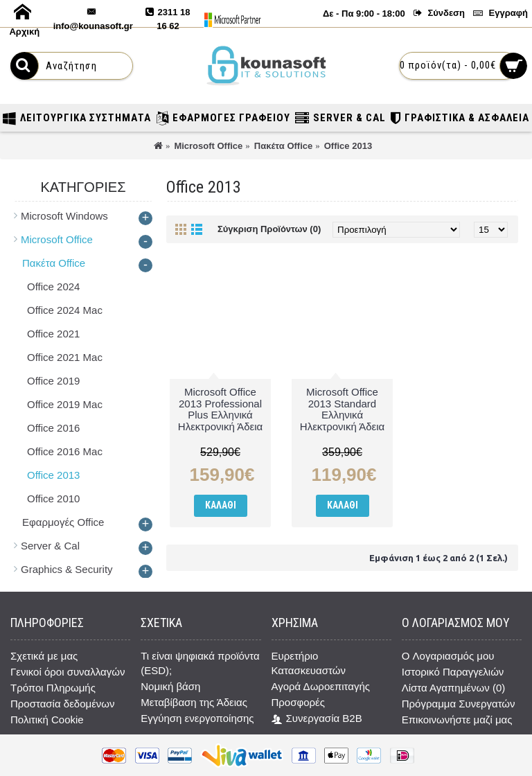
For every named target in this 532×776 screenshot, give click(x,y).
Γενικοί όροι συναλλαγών (68, 672)
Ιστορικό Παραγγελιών (453, 672)
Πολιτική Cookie (47, 720)
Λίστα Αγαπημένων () (453, 688)
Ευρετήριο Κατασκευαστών (309, 663)
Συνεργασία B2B (317, 719)
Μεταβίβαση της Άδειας (194, 702)
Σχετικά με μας (44, 656)
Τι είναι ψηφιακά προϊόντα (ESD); (200, 663)
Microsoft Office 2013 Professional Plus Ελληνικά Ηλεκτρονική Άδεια (220, 409)
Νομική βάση (170, 686)
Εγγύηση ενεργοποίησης (197, 718)
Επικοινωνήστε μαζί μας (457, 720)
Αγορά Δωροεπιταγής (321, 686)
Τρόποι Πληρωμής (53, 688)
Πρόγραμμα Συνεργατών (459, 704)
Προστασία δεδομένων (63, 704)
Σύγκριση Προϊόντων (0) (269, 229)
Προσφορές (298, 702)
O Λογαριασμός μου (448, 656)
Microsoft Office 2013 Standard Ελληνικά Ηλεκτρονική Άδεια (342, 409)
